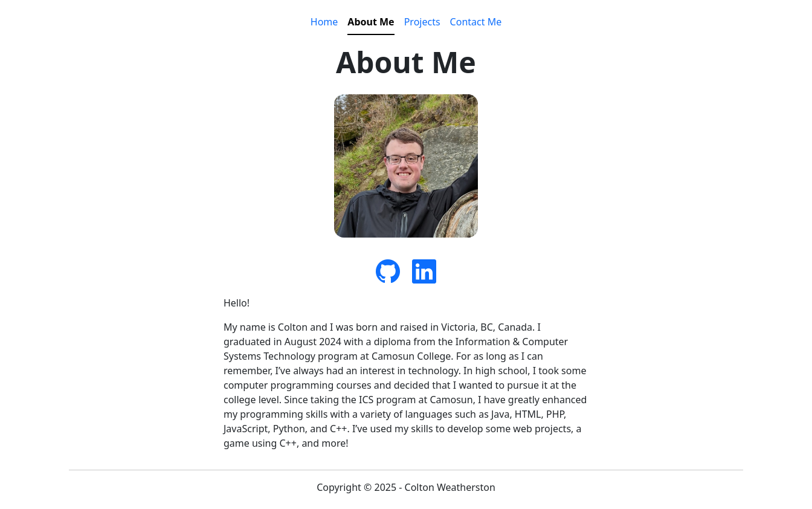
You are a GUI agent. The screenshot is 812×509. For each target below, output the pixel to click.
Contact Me (476, 22)
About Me (371, 22)
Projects (422, 22)
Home (324, 22)
